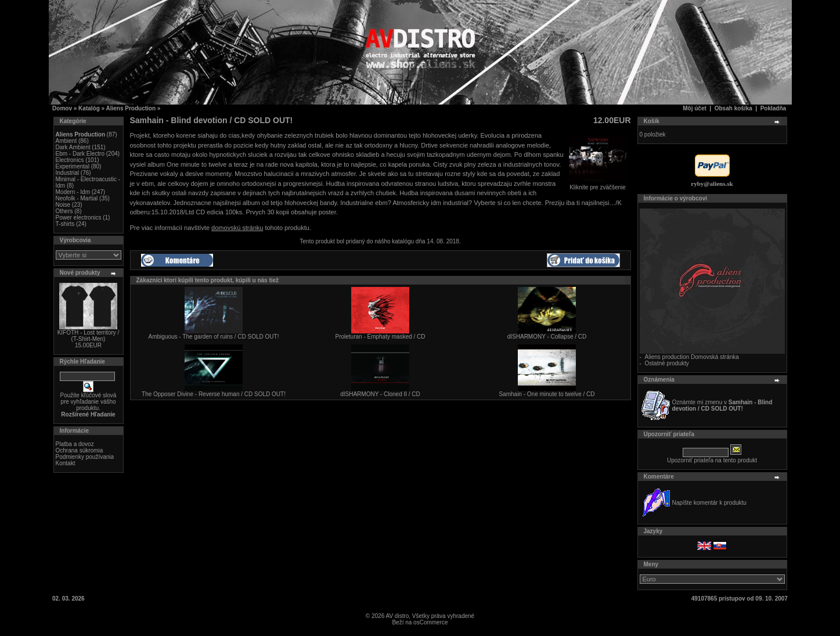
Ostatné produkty (667, 363)
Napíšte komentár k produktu (709, 503)
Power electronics (79, 218)
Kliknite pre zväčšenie (598, 185)
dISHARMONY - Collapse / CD (547, 337)
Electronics (70, 160)
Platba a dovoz (75, 444)
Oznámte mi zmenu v (722, 405)
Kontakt (66, 463)
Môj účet (695, 108)
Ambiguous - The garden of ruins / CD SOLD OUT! (214, 337)
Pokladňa (773, 108)
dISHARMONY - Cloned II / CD (380, 394)
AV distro (397, 616)
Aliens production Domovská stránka (692, 357)
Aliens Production (131, 108)
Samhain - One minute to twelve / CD (547, 394)
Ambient (66, 141)
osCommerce (430, 622)
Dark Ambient (73, 147)
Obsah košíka (733, 108)
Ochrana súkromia (80, 450)
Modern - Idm (73, 192)
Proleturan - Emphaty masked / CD (380, 337)
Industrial (68, 173)
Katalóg (89, 108)
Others (64, 211)
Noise (63, 205)
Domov (62, 108)
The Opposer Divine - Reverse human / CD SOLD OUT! (214, 394)
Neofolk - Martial (77, 198)
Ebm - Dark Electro (80, 154)
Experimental (73, 166)
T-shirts (65, 224)
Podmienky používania (85, 457)
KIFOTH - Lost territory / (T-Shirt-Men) (89, 336)
